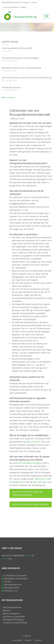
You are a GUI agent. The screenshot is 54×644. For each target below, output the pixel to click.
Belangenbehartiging (13, 620)
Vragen (26, 2)
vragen (28, 555)
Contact (34, 2)
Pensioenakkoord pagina (30, 463)
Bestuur (7, 610)
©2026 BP (27, 636)
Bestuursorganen (11, 613)
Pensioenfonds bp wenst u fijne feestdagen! (20, 58)
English (23, 7)
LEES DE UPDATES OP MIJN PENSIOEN (31, 504)
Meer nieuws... (9, 97)
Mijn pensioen (33, 442)
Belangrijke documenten (12, 2)
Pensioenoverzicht (13, 585)
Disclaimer (17, 640)
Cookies (38, 640)
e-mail (5, 559)
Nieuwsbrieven (12, 588)
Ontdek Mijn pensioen (11, 87)
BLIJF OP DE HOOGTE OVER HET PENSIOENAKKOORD (28, 493)
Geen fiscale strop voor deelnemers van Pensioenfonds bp (27, 78)
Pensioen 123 (11, 591)
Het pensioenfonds (11, 7)
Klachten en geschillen (14, 616)
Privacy (28, 640)
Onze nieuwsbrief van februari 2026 (17, 48)
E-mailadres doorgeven (16, 575)
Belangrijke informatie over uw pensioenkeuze (21, 68)
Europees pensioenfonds (15, 623)
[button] (47, 16)
